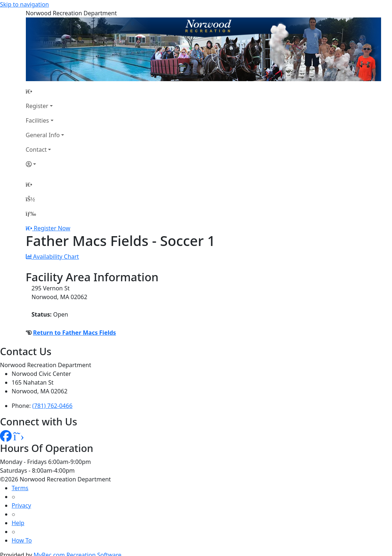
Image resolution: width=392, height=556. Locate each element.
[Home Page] (45, 91)
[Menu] (31, 214)
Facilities (37, 120)
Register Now (52, 228)
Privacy (21, 505)
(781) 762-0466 (52, 406)
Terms (20, 488)
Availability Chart (52, 257)
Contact (36, 150)
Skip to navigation (24, 4)
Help (18, 523)
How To (22, 540)
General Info (43, 135)
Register (37, 106)
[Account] (45, 164)
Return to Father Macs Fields (75, 333)
